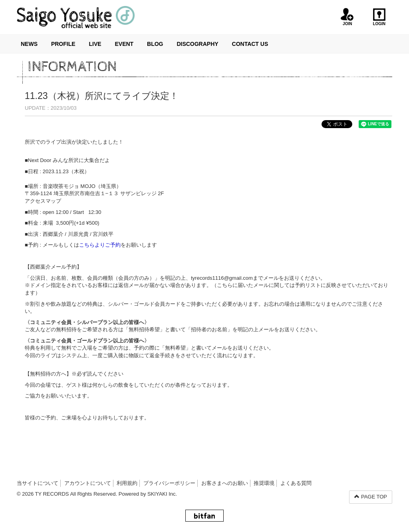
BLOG (155, 44)
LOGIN (379, 17)
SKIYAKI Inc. (162, 494)
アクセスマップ (43, 201)
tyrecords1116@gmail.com (222, 278)
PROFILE (63, 44)
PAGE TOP (371, 497)
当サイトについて (38, 483)
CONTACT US (250, 44)
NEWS (29, 44)
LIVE (95, 44)
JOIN (347, 17)
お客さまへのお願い (225, 483)
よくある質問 (296, 483)
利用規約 (127, 483)
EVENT (124, 44)
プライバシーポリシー (169, 483)
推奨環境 (264, 483)
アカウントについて (88, 483)
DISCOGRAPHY (197, 44)
